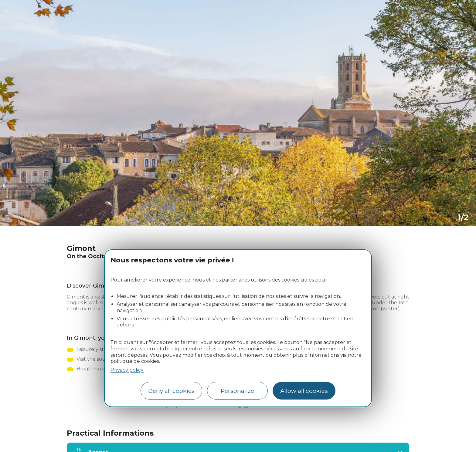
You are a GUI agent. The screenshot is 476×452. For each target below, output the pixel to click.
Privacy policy (127, 370)
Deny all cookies (171, 391)
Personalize (237, 391)
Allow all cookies (304, 391)
